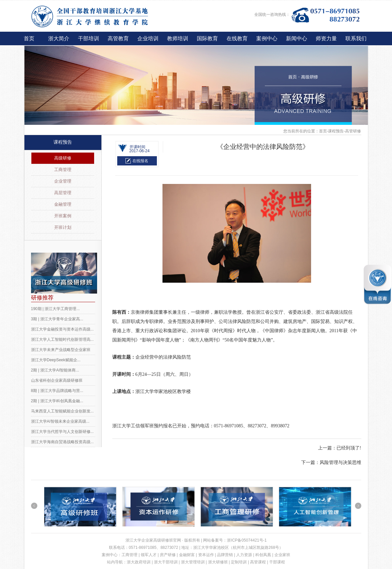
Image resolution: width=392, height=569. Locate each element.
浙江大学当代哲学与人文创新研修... (62, 432)
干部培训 (89, 38)
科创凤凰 (263, 555)
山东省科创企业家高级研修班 (57, 380)
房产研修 (168, 555)
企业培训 (148, 38)
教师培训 (178, 38)
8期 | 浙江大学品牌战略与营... (57, 391)
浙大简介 (59, 38)
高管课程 (258, 562)
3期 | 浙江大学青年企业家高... (57, 319)
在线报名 (140, 161)
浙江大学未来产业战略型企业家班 (61, 350)
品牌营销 (225, 555)
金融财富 (187, 555)
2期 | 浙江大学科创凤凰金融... (57, 401)
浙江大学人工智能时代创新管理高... (62, 339)
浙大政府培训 (139, 562)
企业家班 (282, 555)
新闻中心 (297, 38)
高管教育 (118, 38)
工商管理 (63, 170)
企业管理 (63, 181)
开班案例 (63, 216)
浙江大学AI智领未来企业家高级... (60, 421)
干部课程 (277, 562)
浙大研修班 (218, 562)
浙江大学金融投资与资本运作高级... (62, 329)
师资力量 (326, 38)
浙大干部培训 (166, 562)
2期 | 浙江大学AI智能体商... (55, 370)
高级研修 (63, 158)
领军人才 (149, 555)
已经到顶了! (349, 448)
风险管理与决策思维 (340, 462)
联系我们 (356, 38)
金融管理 (63, 204)
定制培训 (239, 562)
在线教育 (237, 38)
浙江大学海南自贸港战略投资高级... (62, 442)
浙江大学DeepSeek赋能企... (56, 360)
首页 (29, 38)
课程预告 (63, 142)
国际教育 (207, 38)
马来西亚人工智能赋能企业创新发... (62, 411)
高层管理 (63, 193)
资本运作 (206, 555)
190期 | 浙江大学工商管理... (55, 309)
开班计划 (63, 227)
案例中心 (267, 38)
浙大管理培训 (193, 562)
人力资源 (244, 555)
